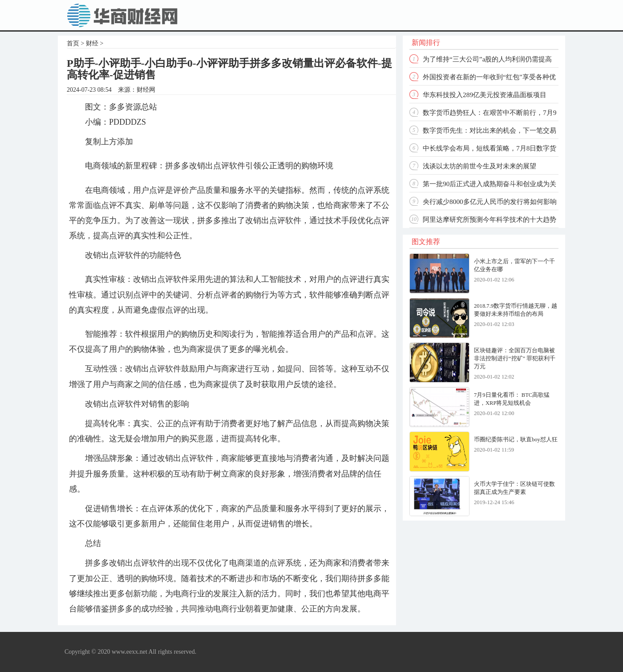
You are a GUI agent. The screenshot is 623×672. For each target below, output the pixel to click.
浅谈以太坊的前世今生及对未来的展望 (479, 166)
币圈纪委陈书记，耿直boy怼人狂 (516, 440)
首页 (73, 43)
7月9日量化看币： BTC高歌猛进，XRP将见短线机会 (512, 399)
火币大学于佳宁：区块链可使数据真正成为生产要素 (514, 488)
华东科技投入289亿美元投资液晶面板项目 (485, 95)
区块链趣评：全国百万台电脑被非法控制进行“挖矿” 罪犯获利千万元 (515, 358)
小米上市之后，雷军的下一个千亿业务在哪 (514, 265)
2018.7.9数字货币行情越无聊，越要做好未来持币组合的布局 (516, 310)
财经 (92, 43)
